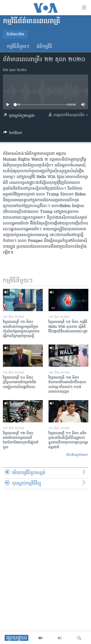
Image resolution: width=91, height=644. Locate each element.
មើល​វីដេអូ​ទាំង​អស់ (77, 455)
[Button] (13, 134)
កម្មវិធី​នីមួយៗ (18, 47)
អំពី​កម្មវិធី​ (45, 47)
